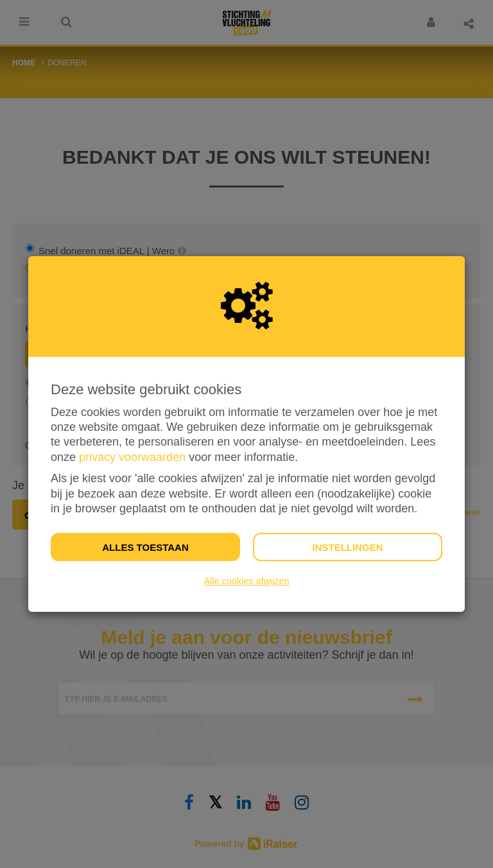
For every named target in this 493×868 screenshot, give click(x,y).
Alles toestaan (145, 547)
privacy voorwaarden (132, 457)
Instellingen (347, 547)
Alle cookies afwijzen (247, 581)
